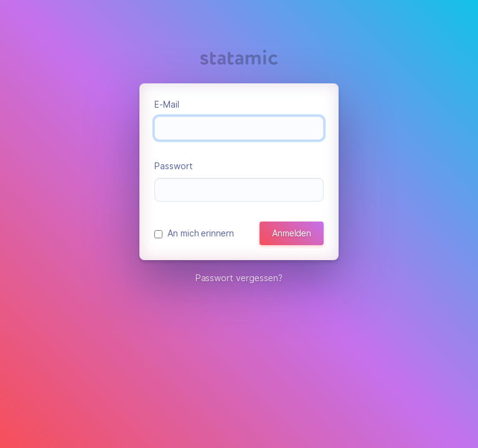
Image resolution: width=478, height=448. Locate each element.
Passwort (174, 166)
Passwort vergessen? (239, 278)
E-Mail (167, 105)
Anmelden (292, 233)
